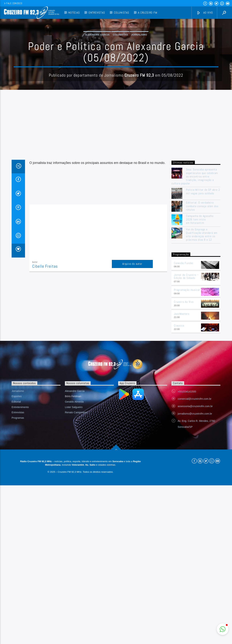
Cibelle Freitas (45, 339)
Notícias (74, 13)
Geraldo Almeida (74, 475)
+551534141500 (187, 465)
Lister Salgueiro (74, 480)
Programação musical (187, 363)
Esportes (17, 469)
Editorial (16, 475)
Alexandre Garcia (97, 71)
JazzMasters (182, 387)
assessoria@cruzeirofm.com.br (195, 479)
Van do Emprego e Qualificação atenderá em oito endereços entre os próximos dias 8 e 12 (202, 308)
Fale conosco (13, 3)
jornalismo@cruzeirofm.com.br (195, 487)
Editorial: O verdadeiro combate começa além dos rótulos (202, 279)
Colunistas (121, 13)
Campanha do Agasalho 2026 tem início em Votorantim (200, 293)
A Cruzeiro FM (147, 13)
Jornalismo (139, 71)
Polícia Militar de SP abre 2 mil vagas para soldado (203, 265)
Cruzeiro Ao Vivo (184, 375)
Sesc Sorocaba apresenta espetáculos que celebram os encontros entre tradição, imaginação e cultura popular (195, 250)
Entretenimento (20, 480)
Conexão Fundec (184, 336)
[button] (223, 629)
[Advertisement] (116, 206)
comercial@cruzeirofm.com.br (194, 472)
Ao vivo (205, 13)
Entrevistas (97, 13)
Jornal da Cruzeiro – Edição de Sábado (186, 350)
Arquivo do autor (132, 337)
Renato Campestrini (76, 486)
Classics (179, 399)
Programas (18, 491)
